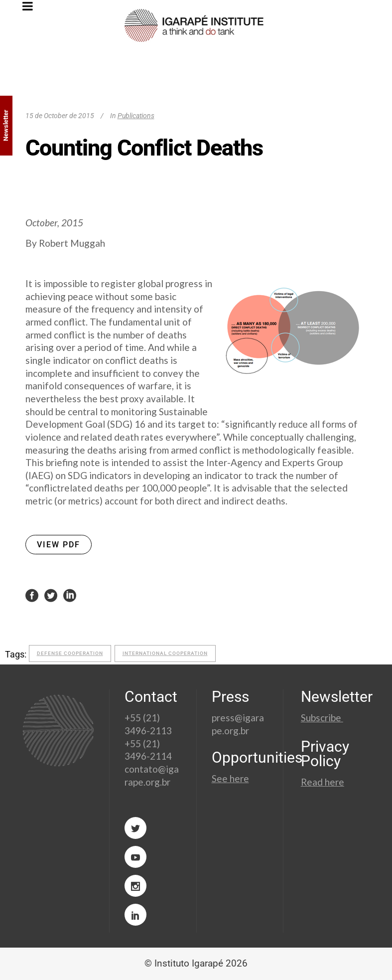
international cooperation (165, 653)
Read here (323, 782)
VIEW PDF (59, 545)
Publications (136, 116)
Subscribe (322, 718)
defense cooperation (70, 653)
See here (230, 778)
